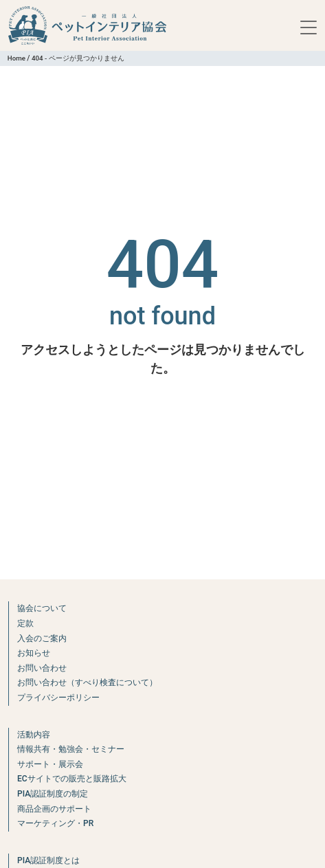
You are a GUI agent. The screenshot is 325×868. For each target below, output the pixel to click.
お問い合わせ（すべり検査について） (87, 682)
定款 (25, 623)
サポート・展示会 (50, 764)
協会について (42, 608)
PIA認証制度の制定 (53, 794)
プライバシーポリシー (58, 698)
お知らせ (34, 653)
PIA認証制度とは (48, 860)
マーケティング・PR (55, 823)
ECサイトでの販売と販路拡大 (72, 779)
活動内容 (34, 735)
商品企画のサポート (54, 809)
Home (16, 58)
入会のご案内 (42, 638)
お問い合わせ (42, 668)
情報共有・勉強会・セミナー (71, 749)
